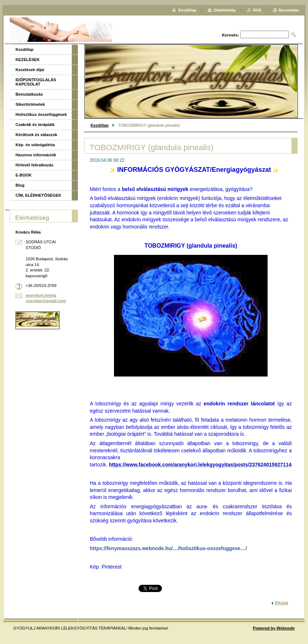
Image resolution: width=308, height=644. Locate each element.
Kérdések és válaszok (36, 135)
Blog (20, 185)
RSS (257, 10)
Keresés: (231, 35)
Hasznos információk (36, 155)
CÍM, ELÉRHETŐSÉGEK (38, 195)
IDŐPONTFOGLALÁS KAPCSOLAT (36, 82)
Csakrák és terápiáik (35, 125)
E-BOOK (24, 175)
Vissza (281, 603)
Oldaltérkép (225, 10)
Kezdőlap (100, 125)
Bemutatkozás (29, 94)
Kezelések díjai (30, 70)
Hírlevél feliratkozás (34, 165)
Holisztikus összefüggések (41, 114)
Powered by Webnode (274, 628)
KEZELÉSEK (28, 60)
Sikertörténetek (30, 104)
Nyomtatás (289, 10)
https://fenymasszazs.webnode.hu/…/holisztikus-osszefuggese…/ (168, 548)
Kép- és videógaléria (35, 145)
